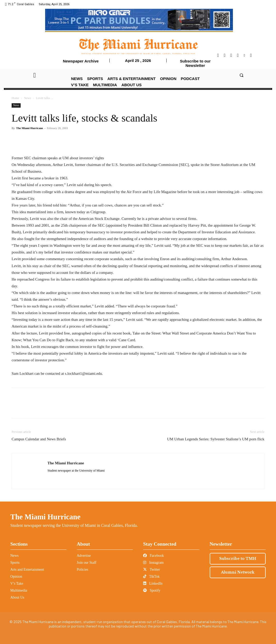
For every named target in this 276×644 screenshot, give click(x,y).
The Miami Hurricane (30, 128)
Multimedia (19, 590)
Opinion (16, 577)
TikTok (151, 577)
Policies (83, 570)
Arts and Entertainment (27, 570)
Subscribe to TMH (238, 559)
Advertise (84, 556)
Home (15, 98)
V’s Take (17, 583)
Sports (15, 563)
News (27, 98)
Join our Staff (87, 563)
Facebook (153, 556)
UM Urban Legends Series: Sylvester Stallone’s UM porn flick (216, 439)
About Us (17, 597)
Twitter (152, 570)
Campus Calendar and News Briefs (39, 439)
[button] (242, 75)
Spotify (152, 590)
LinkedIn (153, 583)
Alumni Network (238, 572)
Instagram (153, 563)
